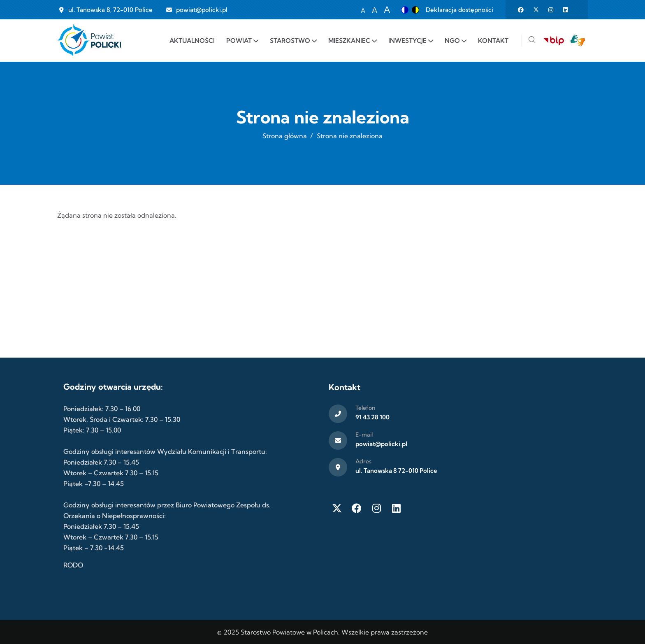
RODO (73, 565)
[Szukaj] (532, 41)
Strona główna (285, 136)
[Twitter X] (337, 508)
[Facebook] (357, 508)
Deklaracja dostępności (459, 10)
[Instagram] (376, 508)
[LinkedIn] (396, 508)
